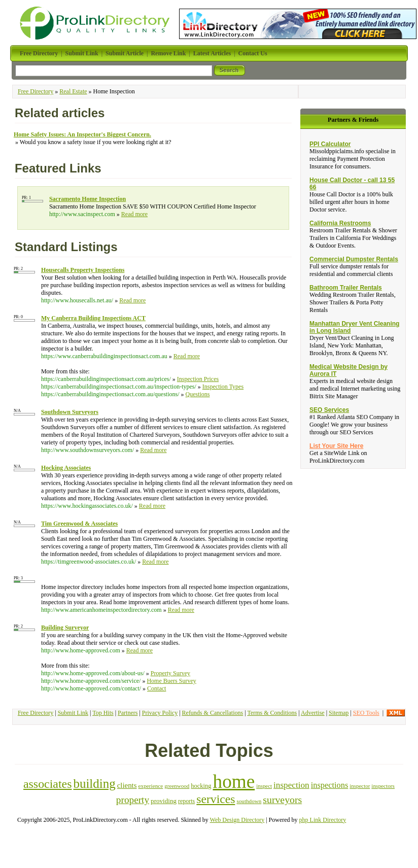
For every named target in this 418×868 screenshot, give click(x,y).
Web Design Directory (237, 820)
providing (164, 801)
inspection (291, 785)
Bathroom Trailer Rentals (346, 288)
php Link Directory (323, 820)
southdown (249, 801)
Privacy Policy (160, 713)
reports (186, 801)
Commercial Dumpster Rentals (354, 259)
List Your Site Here (336, 446)
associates (47, 784)
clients (127, 785)
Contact (156, 688)
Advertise (313, 713)
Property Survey (170, 673)
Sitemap (339, 713)
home (234, 782)
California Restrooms (340, 223)
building (94, 784)
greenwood (177, 786)
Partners (128, 713)
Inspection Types (223, 387)
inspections (330, 785)
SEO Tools (366, 713)
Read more (134, 214)
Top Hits (103, 713)
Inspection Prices (198, 379)
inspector (360, 786)
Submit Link (73, 713)
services (216, 799)
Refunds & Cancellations (213, 713)
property (133, 800)
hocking (201, 786)
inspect (264, 786)
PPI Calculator (330, 144)
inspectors (383, 786)
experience (151, 786)
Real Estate (73, 91)
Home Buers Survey (171, 681)
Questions (198, 394)
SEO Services (329, 410)
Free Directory (36, 91)
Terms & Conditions (272, 713)
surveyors (282, 800)
